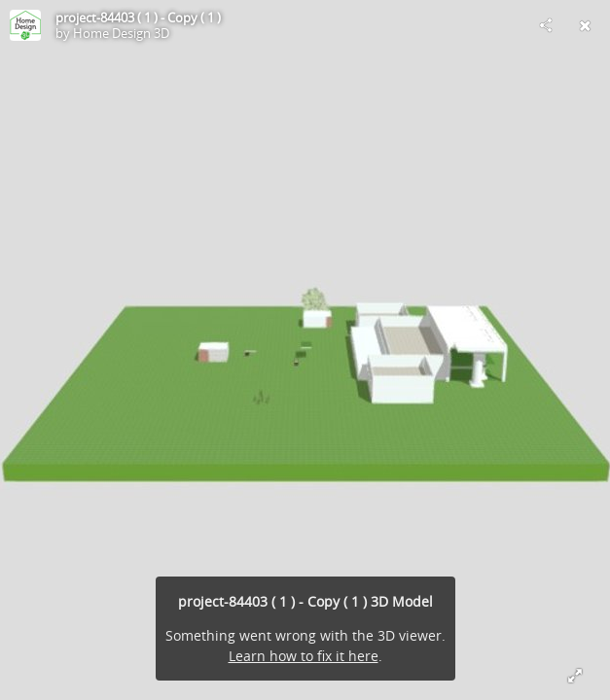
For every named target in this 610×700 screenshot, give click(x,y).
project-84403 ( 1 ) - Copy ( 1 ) (138, 17)
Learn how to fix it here (304, 656)
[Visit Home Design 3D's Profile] (25, 25)
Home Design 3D (121, 33)
